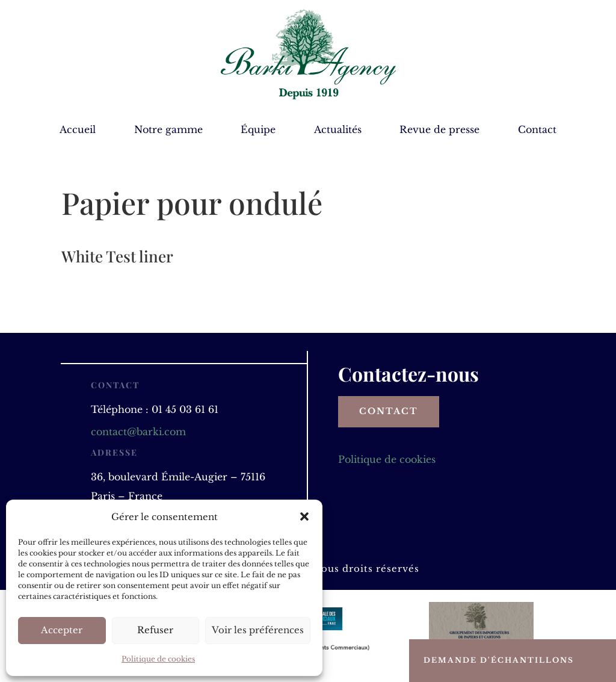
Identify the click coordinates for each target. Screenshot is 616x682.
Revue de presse (439, 130)
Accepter (62, 630)
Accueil (78, 130)
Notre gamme (168, 130)
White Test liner (117, 256)
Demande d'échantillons (499, 660)
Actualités (338, 130)
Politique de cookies (158, 659)
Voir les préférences (258, 630)
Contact (537, 130)
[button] (304, 516)
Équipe (258, 130)
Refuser (155, 630)
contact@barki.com (138, 432)
